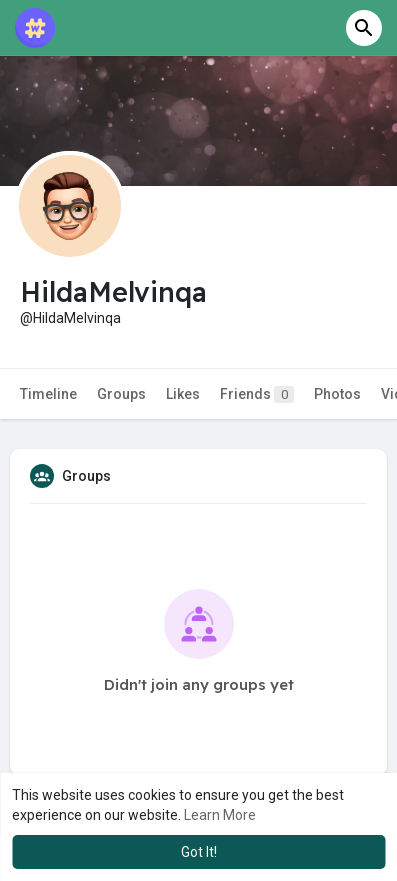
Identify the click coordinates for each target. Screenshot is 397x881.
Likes (183, 394)
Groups (121, 394)
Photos (337, 394)
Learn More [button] (220, 815)
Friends (257, 394)
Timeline (48, 394)
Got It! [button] (199, 852)
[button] (364, 28)
